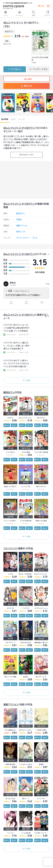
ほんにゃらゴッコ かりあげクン (19, 128)
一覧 (45, 254)
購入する (26, 86)
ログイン (47, 13)
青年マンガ (21, 232)
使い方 (41, 6)
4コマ (35, 238)
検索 (33, 13)
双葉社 (19, 220)
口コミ (13, 119)
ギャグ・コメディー (24, 238)
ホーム (6, 13)
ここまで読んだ (15, 69)
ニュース (21, 119)
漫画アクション (22, 226)
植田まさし (9, 31)
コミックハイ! (10, 548)
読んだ (14, 425)
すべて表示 (26, 380)
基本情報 (5, 119)
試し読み (26, 79)
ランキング (20, 13)
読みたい (7, 425)
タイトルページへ (26, 155)
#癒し (7, 41)
